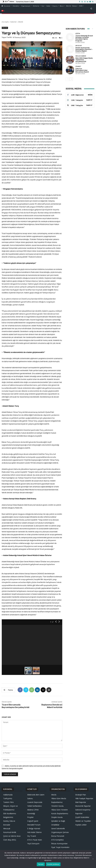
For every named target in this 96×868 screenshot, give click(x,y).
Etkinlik (21, 22)
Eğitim (78, 34)
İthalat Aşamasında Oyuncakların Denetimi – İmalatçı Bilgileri (84, 49)
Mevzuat (79, 46)
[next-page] (71, 79)
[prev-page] (67, 79)
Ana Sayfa (5, 22)
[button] (91, 8)
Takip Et (89, 100)
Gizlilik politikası (53, 864)
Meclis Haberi (81, 56)
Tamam (41, 864)
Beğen (90, 95)
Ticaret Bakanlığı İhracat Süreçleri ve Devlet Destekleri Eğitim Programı (84, 38)
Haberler (13, 22)
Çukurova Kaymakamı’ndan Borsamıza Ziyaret (82, 70)
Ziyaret (78, 66)
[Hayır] (93, 859)
